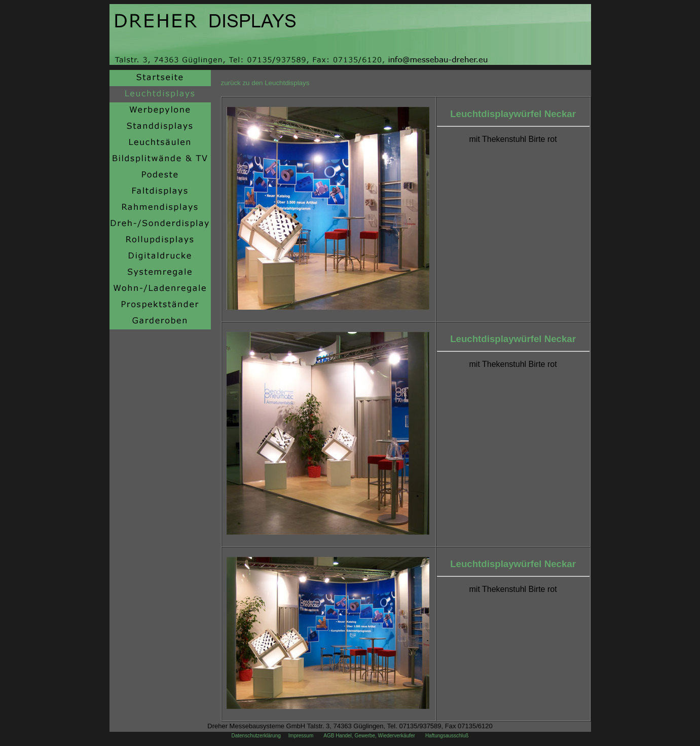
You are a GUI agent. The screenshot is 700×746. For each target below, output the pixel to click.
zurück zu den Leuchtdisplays (265, 83)
